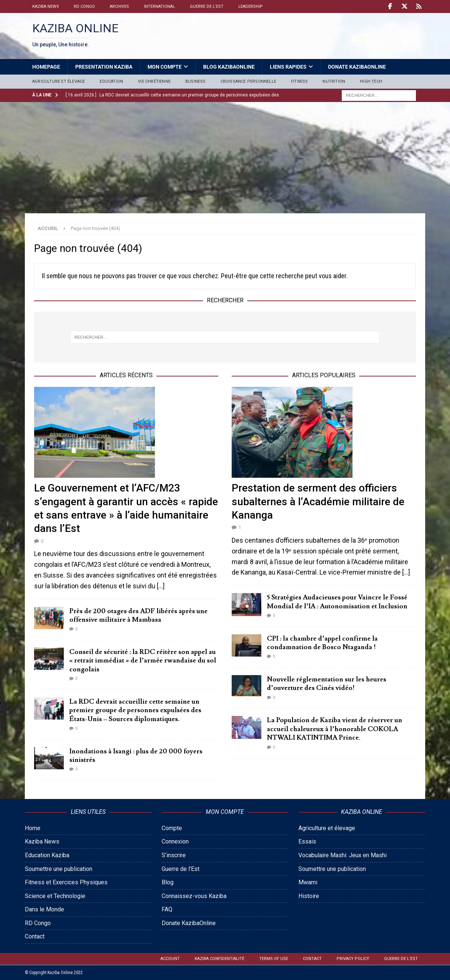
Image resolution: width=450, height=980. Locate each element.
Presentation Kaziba (104, 67)
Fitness (299, 81)
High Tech (371, 81)
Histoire (309, 896)
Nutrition (334, 81)
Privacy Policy (353, 959)
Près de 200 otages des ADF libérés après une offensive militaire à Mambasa (138, 615)
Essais (307, 841)
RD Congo (84, 6)
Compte (172, 828)
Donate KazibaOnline (357, 67)
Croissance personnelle (248, 81)
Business (196, 81)
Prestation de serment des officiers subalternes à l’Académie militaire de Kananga (318, 501)
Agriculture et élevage (59, 81)
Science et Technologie (55, 896)
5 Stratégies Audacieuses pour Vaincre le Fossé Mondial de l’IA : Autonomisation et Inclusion (337, 602)
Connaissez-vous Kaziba (194, 896)
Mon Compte (165, 67)
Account (170, 959)
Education (111, 81)
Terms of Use (274, 959)
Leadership (251, 6)
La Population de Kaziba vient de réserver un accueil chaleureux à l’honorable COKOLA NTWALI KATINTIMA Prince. (335, 729)
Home (33, 828)
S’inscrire (174, 855)
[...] (161, 586)
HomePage (46, 67)
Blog (168, 882)
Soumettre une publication (59, 869)
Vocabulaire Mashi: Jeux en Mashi (343, 855)
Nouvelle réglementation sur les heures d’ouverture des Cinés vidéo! (327, 684)
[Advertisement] (225, 158)
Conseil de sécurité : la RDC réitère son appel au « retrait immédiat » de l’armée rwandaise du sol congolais (143, 661)
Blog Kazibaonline (229, 67)
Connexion (175, 841)
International (159, 6)
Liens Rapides (288, 67)
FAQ (167, 909)
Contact (35, 936)
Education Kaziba (47, 855)
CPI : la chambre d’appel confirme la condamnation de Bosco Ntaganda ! (322, 643)
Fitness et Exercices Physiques (66, 882)
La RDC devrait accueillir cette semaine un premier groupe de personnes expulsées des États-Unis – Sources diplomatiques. (135, 710)
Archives (119, 6)
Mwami (308, 882)
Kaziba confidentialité (219, 959)
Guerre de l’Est (207, 6)
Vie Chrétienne (154, 81)
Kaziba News (46, 6)
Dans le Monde (44, 909)
